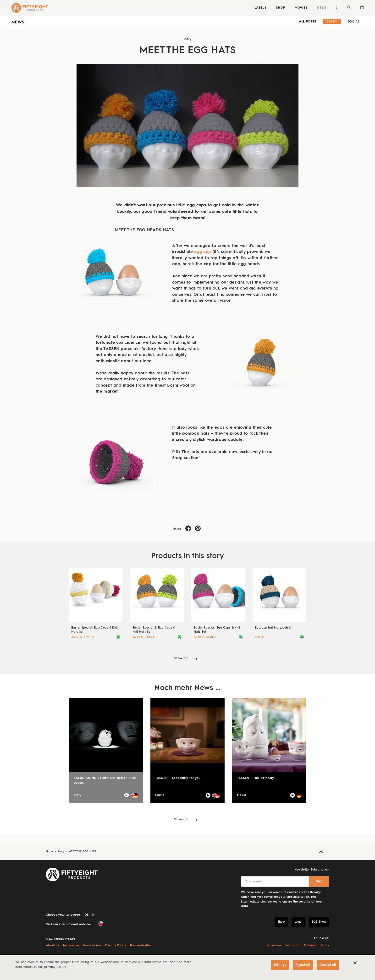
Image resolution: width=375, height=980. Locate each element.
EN (93, 915)
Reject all (303, 965)
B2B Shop (319, 922)
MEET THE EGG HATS (82, 852)
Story (332, 22)
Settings (280, 965)
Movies (301, 8)
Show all (181, 658)
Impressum (71, 946)
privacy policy (55, 967)
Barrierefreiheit (141, 946)
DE (87, 915)
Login (298, 922)
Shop (281, 8)
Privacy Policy (116, 946)
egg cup (203, 252)
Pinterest (310, 946)
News (322, 8)
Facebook (274, 946)
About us (53, 946)
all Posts (308, 22)
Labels (260, 8)
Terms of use (92, 946)
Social (354, 22)
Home (50, 852)
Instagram (293, 946)
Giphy (325, 946)
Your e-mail (254, 882)
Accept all (328, 965)
